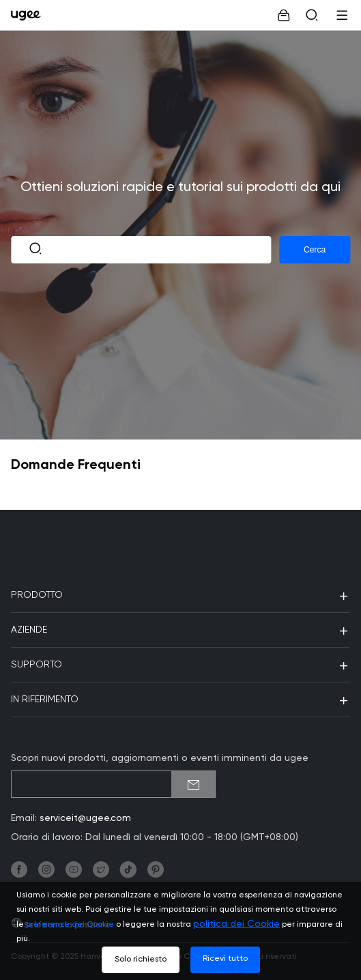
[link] (29, 15)
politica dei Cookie (236, 924)
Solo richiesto (141, 960)
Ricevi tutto (225, 959)
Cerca (315, 250)
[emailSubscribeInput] (113, 784)
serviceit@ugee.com (85, 818)
